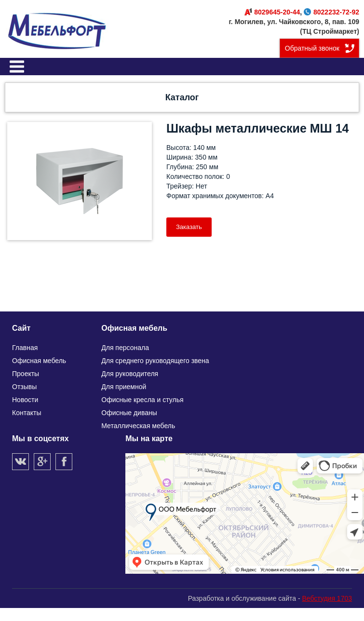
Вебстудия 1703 (327, 598)
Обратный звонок (312, 48)
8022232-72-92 (331, 12)
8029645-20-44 (272, 12)
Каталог (182, 97)
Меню (17, 67)
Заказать (189, 227)
